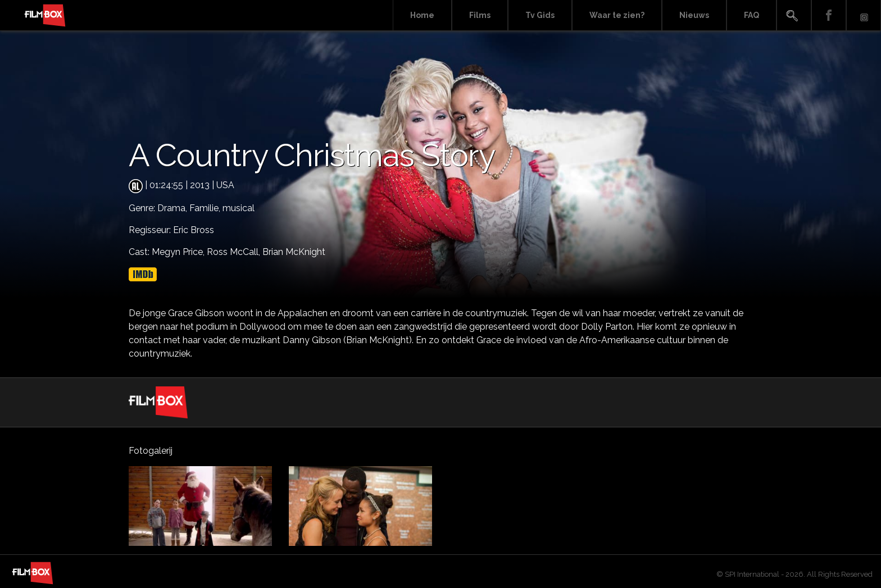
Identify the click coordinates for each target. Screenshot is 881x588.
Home (422, 15)
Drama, (173, 208)
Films (480, 15)
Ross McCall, (235, 252)
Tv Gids (540, 15)
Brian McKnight (294, 252)
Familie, (206, 208)
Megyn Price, (179, 252)
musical (239, 208)
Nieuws (694, 15)
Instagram (864, 15)
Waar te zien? (617, 15)
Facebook (829, 15)
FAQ (751, 15)
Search (794, 15)
